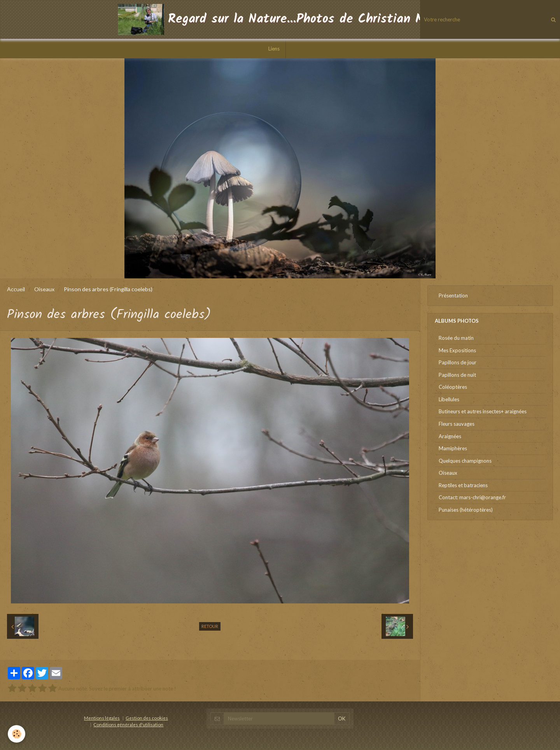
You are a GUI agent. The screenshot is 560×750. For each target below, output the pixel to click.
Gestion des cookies (147, 718)
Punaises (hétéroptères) (466, 510)
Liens (274, 49)
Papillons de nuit (457, 375)
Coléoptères (453, 387)
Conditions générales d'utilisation (128, 724)
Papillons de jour (458, 362)
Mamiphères (453, 448)
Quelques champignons (465, 461)
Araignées (450, 436)
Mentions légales (102, 718)
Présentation (453, 295)
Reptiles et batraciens (463, 485)
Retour (210, 626)
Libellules (449, 399)
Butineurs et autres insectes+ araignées (483, 411)
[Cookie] (17, 734)
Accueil (16, 289)
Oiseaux (44, 289)
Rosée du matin (456, 338)
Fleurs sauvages (457, 424)
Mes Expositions (457, 350)
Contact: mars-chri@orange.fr (472, 497)
